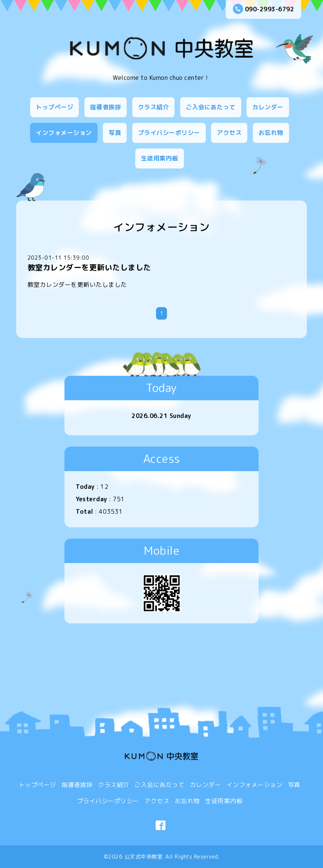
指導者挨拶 (106, 107)
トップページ (54, 107)
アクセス (229, 133)
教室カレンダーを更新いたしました (89, 267)
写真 (115, 133)
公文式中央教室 (144, 857)
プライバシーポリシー (169, 133)
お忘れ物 (271, 133)
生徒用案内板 (160, 158)
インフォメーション (64, 133)
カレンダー (268, 107)
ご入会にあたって (211, 107)
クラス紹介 (154, 107)
